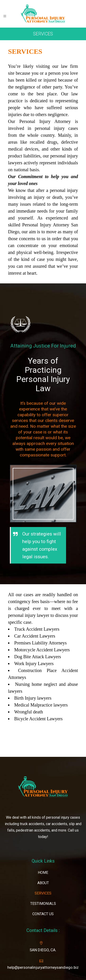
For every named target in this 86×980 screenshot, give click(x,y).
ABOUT (43, 883)
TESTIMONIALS (43, 904)
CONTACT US (43, 914)
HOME (43, 873)
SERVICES (43, 893)
